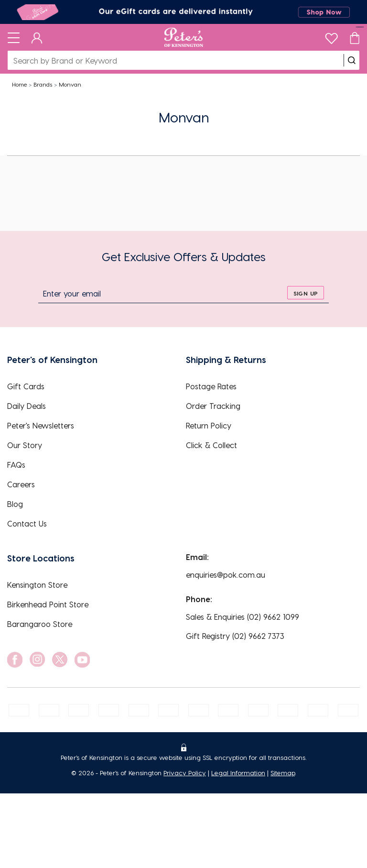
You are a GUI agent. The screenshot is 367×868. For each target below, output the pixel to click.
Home (20, 84)
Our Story (25, 445)
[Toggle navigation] (14, 37)
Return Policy (209, 425)
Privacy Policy (185, 773)
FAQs (16, 465)
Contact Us (27, 523)
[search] (352, 60)
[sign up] (306, 293)
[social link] (15, 660)
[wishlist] (331, 36)
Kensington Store (37, 585)
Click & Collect (211, 445)
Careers (21, 484)
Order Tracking (213, 406)
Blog (15, 504)
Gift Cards (26, 386)
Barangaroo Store (40, 624)
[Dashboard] (37, 37)
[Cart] (355, 37)
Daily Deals (27, 406)
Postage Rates (211, 386)
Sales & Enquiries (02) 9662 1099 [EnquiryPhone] (243, 617)
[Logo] (184, 37)
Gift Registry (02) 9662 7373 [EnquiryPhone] (235, 636)
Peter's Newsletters (41, 425)
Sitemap (283, 773)
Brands (43, 84)
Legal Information (238, 773)
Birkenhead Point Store (48, 604)
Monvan (70, 84)
